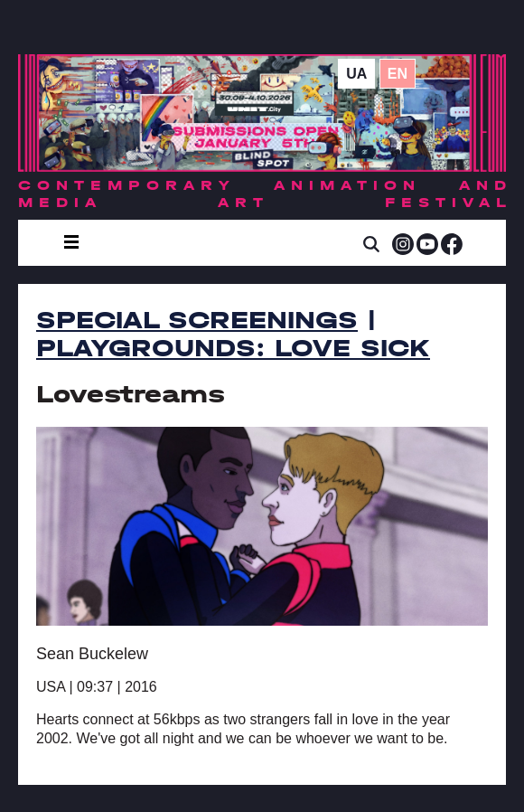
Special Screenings (197, 320)
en (398, 74)
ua (356, 74)
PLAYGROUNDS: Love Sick (233, 348)
